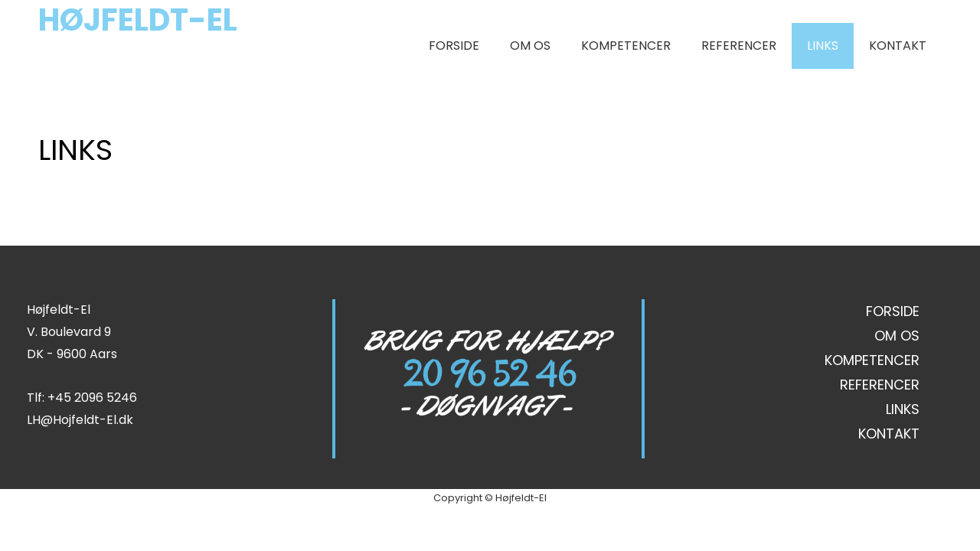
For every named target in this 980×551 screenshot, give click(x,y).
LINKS (823, 46)
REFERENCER (739, 46)
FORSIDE (454, 46)
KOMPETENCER (626, 46)
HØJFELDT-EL (138, 20)
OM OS (530, 46)
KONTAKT (898, 46)
